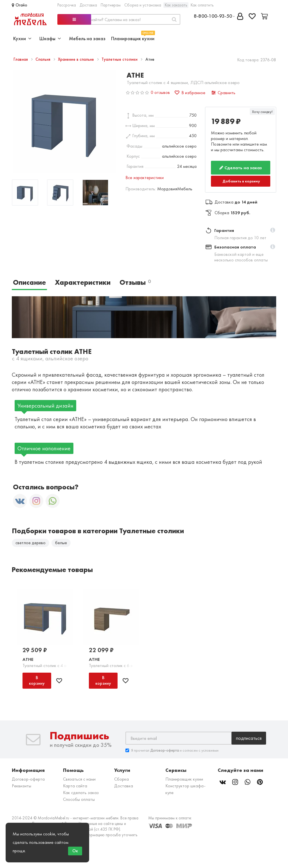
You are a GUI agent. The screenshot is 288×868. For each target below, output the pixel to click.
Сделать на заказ (241, 168)
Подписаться (249, 738)
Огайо (20, 5)
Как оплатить (202, 5)
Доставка (88, 5)
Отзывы (135, 282)
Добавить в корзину (241, 181)
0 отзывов (160, 92)
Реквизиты (22, 786)
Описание (29, 282)
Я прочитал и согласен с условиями (172, 750)
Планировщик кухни (133, 38)
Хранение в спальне (76, 59)
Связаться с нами (79, 779)
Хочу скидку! (262, 112)
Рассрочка (67, 5)
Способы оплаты (79, 799)
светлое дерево (31, 543)
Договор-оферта (28, 779)
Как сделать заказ (81, 793)
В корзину (37, 680)
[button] (273, 230)
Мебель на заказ (87, 38)
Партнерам (111, 5)
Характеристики (83, 282)
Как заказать (176, 5)
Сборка (121, 779)
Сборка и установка (143, 5)
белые (61, 543)
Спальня (43, 59)
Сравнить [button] (223, 93)
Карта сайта (75, 786)
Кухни (22, 38)
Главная (21, 59)
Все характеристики (145, 178)
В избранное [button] (190, 93)
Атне (28, 659)
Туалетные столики (120, 59)
